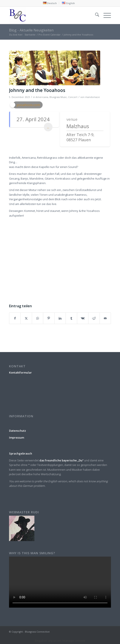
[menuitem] (50, 3)
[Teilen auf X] (26, 318)
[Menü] (105, 15)
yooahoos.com (28, 105)
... (48, 127)
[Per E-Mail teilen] (105, 318)
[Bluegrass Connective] (50, 15)
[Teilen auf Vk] (83, 318)
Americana (42, 97)
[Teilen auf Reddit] (94, 318)
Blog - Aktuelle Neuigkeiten (31, 30)
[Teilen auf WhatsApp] (38, 318)
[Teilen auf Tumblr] (71, 318)
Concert (73, 97)
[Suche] (95, 15)
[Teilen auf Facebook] (15, 318)
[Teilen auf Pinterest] (49, 318)
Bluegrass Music (58, 97)
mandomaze (92, 97)
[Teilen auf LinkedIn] (60, 318)
